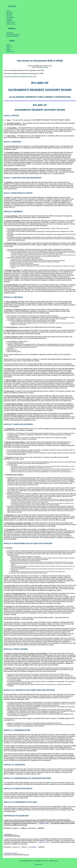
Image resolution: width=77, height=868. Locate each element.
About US (10, 13)
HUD (8, 48)
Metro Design (33, 861)
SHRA (8, 45)
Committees (10, 17)
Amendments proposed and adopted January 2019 (20, 77)
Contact (9, 19)
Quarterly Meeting (12, 36)
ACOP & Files (11, 22)
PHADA (9, 50)
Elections (9, 14)
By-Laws (9, 16)
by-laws (49, 66)
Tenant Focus (11, 24)
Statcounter (39, 864)
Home (8, 11)
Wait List (9, 47)
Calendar (9, 21)
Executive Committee (13, 35)
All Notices (10, 33)
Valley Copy (10, 52)
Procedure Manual (42, 67)
